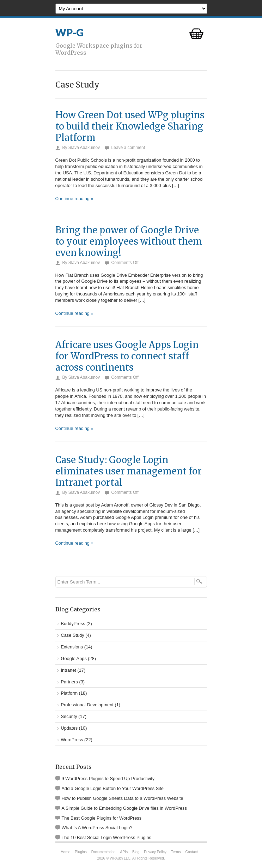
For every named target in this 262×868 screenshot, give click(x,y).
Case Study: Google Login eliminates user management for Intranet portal (129, 471)
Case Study (73, 635)
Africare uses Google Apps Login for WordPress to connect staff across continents (127, 356)
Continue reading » (74, 199)
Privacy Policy (155, 852)
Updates (69, 728)
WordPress (72, 740)
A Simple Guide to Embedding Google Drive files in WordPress (124, 808)
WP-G (69, 32)
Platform (69, 693)
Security (69, 716)
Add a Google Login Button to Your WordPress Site (113, 788)
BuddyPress (73, 624)
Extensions (72, 647)
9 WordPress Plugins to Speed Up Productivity (108, 779)
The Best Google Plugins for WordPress (102, 818)
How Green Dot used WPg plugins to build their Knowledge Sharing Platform (130, 126)
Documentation (103, 852)
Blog (136, 852)
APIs (124, 852)
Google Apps (74, 659)
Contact (192, 852)
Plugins (81, 852)
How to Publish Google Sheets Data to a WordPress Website (123, 798)
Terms (176, 852)
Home (65, 852)
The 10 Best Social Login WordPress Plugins (106, 837)
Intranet (69, 670)
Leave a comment (128, 148)
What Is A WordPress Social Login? (97, 828)
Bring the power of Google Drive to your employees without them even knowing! (129, 241)
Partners (69, 682)
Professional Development (87, 705)
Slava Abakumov (84, 148)
